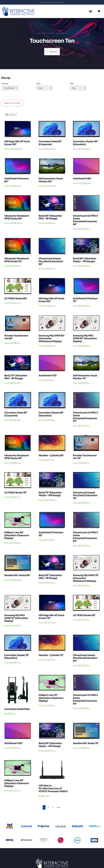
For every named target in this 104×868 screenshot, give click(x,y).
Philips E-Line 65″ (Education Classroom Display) (17, 783)
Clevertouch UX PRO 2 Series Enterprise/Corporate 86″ (85, 220)
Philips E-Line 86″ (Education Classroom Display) (17, 535)
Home (38, 33)
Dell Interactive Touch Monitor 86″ (51, 180)
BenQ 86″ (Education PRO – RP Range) (50, 217)
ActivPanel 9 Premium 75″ (85, 300)
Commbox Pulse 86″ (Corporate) (50, 143)
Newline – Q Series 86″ (51, 455)
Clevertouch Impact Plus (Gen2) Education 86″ (51, 261)
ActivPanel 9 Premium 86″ (17, 180)
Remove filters (12, 103)
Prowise (51, 33)
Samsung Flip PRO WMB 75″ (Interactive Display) (16, 618)
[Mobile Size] (78, 88)
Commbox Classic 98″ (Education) (85, 143)
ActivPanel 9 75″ (48, 376)
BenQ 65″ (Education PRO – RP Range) (50, 577)
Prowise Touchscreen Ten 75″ (85, 457)
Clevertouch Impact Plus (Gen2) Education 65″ (85, 658)
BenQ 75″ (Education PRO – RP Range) (16, 377)
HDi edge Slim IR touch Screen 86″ (51, 300)
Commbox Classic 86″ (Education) (51, 414)
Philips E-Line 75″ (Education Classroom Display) (51, 698)
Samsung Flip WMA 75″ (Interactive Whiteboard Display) (86, 578)
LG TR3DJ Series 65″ (84, 615)
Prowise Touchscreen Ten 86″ (16, 337)
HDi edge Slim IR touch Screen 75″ (51, 617)
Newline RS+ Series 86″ (17, 575)
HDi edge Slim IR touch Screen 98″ (17, 143)
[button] (91, 11)
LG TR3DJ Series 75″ (16, 493)
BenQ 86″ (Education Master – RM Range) (85, 260)
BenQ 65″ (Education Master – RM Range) (50, 745)
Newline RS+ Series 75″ (86, 743)
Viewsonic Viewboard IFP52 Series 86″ (17, 217)
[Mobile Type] (44, 88)
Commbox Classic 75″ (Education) (17, 657)
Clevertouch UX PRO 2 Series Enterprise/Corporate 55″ (85, 699)
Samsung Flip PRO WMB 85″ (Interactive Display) (85, 338)
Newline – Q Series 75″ (51, 655)
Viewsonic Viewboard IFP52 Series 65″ (17, 457)
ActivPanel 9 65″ (14, 743)
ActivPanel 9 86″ (82, 179)
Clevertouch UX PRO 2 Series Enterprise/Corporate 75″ (85, 417)
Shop (44, 33)
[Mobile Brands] (10, 88)
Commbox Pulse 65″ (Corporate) (16, 414)
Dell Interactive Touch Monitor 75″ (85, 377)
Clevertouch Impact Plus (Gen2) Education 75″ (85, 495)
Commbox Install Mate (17, 709)
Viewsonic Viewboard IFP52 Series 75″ (17, 260)
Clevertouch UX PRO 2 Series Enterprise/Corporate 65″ (85, 537)
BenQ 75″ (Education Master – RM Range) (50, 494)
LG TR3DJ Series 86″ (16, 299)
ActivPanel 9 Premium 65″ (51, 534)
